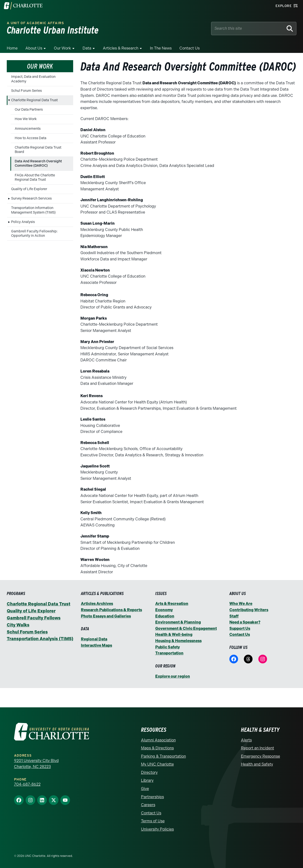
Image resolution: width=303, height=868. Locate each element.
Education (165, 616)
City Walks (18, 625)
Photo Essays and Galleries (106, 616)
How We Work (26, 119)
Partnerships (152, 797)
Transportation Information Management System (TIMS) (33, 210)
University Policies (157, 829)
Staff (234, 616)
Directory (149, 772)
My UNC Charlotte (157, 764)
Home (12, 48)
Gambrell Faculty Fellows (34, 618)
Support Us (240, 628)
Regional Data (94, 639)
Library (147, 780)
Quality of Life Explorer (29, 189)
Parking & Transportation (163, 756)
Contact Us (190, 48)
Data (87, 48)
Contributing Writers (249, 610)
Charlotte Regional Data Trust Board (38, 150)
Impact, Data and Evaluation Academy (33, 79)
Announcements (28, 129)
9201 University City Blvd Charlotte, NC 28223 (36, 764)
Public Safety (168, 647)
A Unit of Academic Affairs (35, 23)
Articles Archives (97, 604)
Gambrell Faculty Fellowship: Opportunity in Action (34, 233)
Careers (148, 805)
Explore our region (173, 676)
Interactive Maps (96, 645)
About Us (34, 48)
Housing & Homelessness (178, 641)
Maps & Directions (157, 748)
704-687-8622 (27, 784)
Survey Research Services (31, 198)
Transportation (169, 653)
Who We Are (241, 604)
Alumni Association (158, 740)
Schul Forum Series (26, 91)
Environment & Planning (178, 622)
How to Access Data (31, 138)
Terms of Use (153, 821)
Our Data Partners (29, 110)
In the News (161, 48)
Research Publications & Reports (111, 610)
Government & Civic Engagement (186, 628)
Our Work (62, 48)
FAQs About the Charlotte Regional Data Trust (35, 177)
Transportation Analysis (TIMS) (40, 639)
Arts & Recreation (172, 604)
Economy (164, 610)
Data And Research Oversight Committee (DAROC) (38, 163)
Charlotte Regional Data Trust (34, 100)
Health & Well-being (174, 635)
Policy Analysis (23, 222)
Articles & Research (121, 48)
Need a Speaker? (245, 622)
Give (145, 789)
